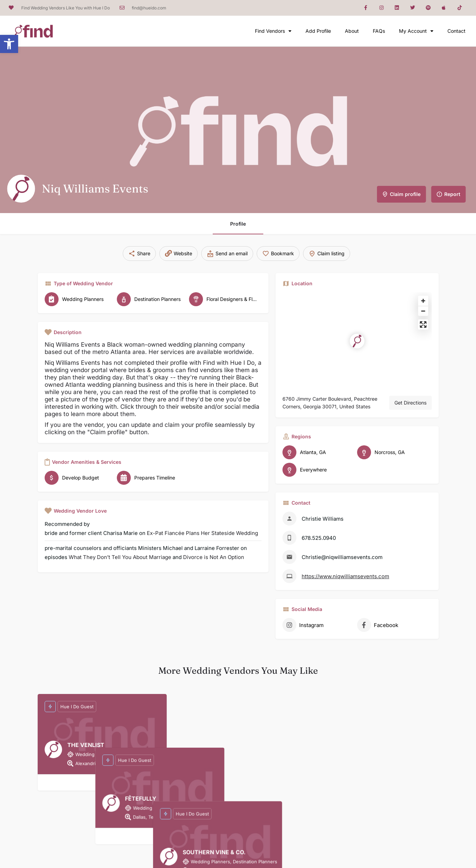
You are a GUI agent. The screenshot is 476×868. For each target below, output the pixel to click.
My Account (416, 31)
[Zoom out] (423, 311)
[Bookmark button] (102, 783)
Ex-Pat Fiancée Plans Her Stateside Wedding (202, 533)
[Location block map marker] (357, 341)
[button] (9, 44)
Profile (238, 224)
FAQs (379, 31)
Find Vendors (273, 31)
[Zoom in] (423, 301)
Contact (456, 31)
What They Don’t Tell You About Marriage (120, 557)
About (352, 31)
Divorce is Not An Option (214, 557)
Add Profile (318, 31)
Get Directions (410, 403)
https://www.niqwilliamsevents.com (345, 576)
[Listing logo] (21, 189)
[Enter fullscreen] (423, 324)
